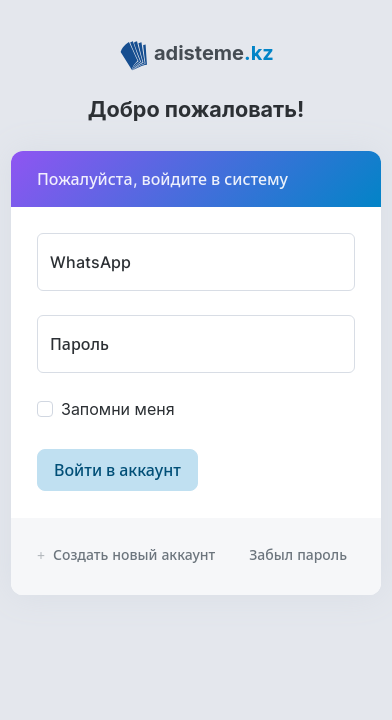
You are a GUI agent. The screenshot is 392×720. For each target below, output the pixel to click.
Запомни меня (118, 409)
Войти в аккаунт (117, 470)
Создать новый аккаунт (126, 554)
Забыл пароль (298, 554)
